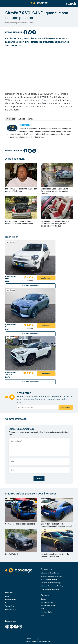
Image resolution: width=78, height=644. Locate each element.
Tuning (32, 23)
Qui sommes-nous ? (48, 602)
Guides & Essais (11, 600)
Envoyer (39, 478)
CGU (42, 615)
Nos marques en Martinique (50, 589)
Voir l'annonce (46, 278)
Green (7, 596)
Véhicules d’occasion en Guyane (52, 576)
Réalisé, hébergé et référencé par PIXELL (39, 641)
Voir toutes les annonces (30, 286)
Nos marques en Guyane (49, 579)
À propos (11, 119)
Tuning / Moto (10, 606)
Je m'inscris (66, 407)
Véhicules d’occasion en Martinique (53, 586)
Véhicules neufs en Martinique (51, 583)
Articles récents (25, 119)
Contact (44, 599)
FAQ (42, 609)
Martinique (11, 242)
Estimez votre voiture (48, 606)
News (7, 603)
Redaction (24, 125)
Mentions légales (47, 612)
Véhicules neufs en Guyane (50, 573)
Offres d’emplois (11, 609)
